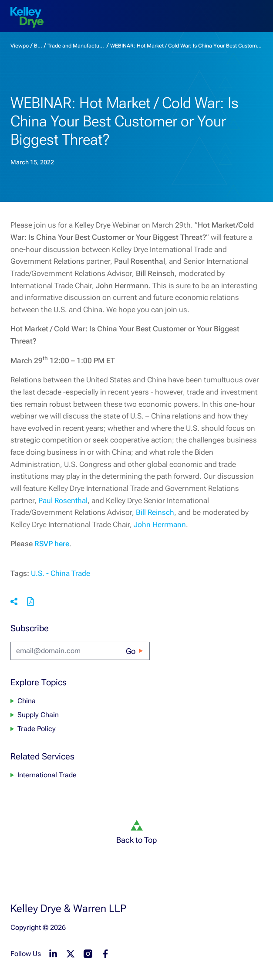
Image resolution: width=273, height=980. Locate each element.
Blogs (38, 46)
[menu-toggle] (259, 10)
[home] (27, 17)
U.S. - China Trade (61, 573)
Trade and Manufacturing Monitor (76, 46)
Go (131, 651)
